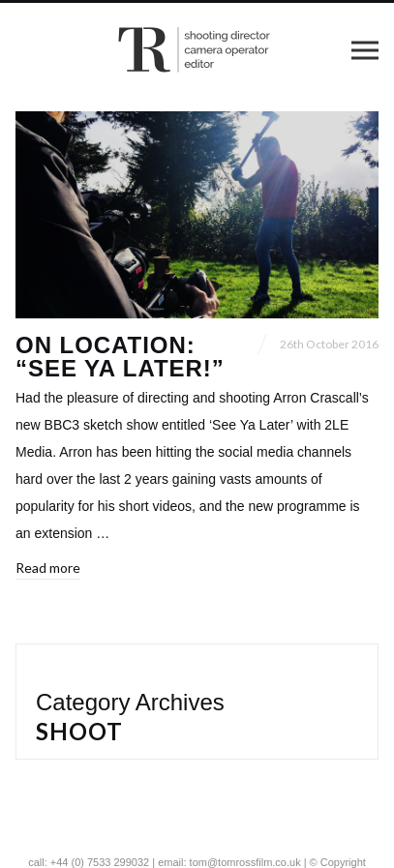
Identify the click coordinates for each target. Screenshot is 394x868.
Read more (48, 568)
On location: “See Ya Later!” (120, 357)
